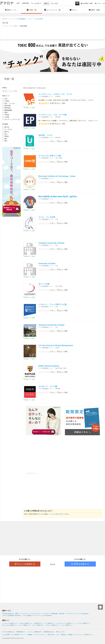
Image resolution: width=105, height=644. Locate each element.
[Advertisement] (52, 34)
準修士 (6, 136)
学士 (5, 134)
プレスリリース (78, 635)
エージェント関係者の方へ (35, 632)
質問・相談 (94, 10)
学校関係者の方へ (21, 632)
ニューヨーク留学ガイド (83, 623)
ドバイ (5, 23)
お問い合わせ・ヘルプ (54, 635)
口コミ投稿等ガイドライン (18, 635)
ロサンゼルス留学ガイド (10, 625)
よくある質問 (6, 635)
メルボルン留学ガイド (25, 623)
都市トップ (11, 10)
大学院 (6, 101)
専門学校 (6, 108)
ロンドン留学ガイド (25, 625)
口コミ (73, 10)
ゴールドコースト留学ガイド (65, 623)
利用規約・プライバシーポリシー (37, 635)
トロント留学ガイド (38, 625)
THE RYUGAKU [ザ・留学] (10, 614)
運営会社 (64, 635)
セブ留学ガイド (38, 623)
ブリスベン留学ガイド (52, 625)
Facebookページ (89, 635)
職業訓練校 (7, 110)
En (104, 3)
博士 (5, 141)
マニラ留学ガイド (50, 623)
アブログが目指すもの (8, 632)
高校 (5, 112)
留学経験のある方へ (49, 632)
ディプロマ (7, 129)
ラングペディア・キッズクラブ (40, 614)
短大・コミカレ (9, 103)
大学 (18, 3)
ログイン (98, 3)
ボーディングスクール (11, 119)
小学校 (6, 117)
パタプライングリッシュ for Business (77, 614)
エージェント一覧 (52, 10)
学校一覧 (32, 10)
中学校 (6, 115)
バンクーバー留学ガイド (10, 623)
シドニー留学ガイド (67, 625)
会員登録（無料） (87, 3)
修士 (5, 139)
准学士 (6, 132)
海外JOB (62, 614)
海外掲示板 (54, 614)
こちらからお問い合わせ (56, 514)
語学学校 (25, 3)
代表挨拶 (70, 635)
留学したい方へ (61, 632)
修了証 (6, 127)
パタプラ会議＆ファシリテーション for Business (37, 615)
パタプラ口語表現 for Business (11, 615)
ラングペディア (25, 614)
